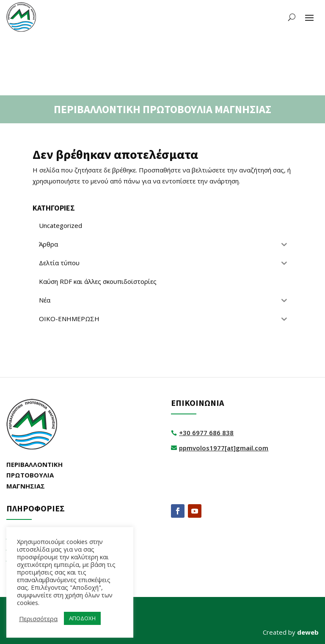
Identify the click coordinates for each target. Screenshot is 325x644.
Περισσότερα (38, 619)
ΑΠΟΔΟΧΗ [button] (82, 618)
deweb (308, 632)
